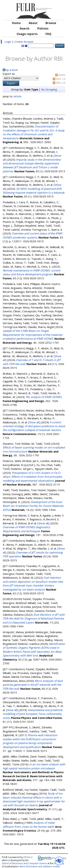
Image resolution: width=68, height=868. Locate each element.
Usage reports (27, 34)
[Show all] (34, 422)
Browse (51, 23)
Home (16, 23)
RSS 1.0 (61, 79)
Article (17, 96)
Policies (43, 28)
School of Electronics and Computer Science (24, 863)
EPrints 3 (28, 857)
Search (24, 28)
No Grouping (49, 89)
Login (8, 42)
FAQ (48, 34)
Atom (62, 75)
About (33, 23)
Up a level (11, 70)
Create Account (24, 42)
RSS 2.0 (61, 83)
